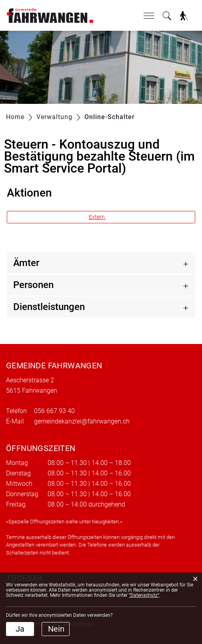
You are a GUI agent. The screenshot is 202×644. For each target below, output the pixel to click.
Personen (33, 285)
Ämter (26, 263)
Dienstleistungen (49, 307)
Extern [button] (97, 217)
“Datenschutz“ (144, 595)
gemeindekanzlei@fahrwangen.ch (82, 421)
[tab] (101, 263)
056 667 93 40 (54, 411)
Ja (20, 629)
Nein (56, 629)
